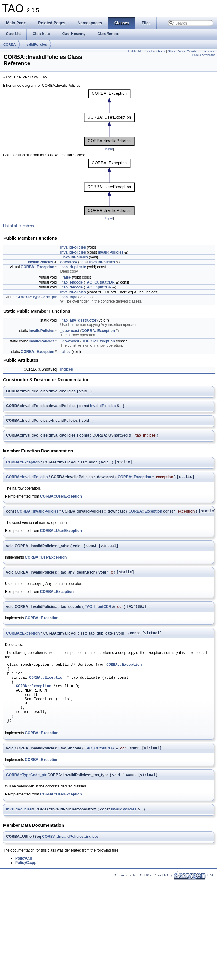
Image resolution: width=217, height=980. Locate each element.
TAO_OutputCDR (100, 283)
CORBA (10, 44)
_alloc (65, 353)
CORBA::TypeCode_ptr (36, 298)
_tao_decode (71, 288)
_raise (65, 278)
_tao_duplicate (73, 268)
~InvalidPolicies (74, 258)
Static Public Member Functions (191, 51)
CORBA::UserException (61, 499)
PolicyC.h (24, 880)
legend (109, 150)
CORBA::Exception (38, 268)
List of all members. (19, 227)
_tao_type (69, 298)
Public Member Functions (147, 51)
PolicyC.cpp (26, 884)
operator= (69, 263)
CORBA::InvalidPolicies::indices (70, 858)
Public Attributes (204, 55)
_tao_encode (71, 283)
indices (66, 370)
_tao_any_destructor (78, 321)
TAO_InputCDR (98, 288)
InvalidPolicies (35, 44)
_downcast (70, 332)
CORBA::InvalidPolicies (27, 479)
